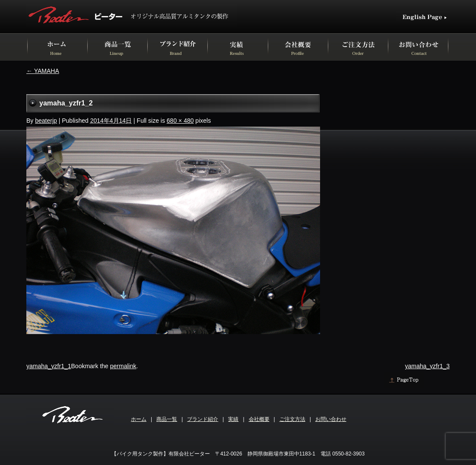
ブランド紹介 (203, 419)
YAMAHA (43, 71)
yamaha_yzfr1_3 (427, 366)
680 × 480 (180, 121)
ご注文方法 (292, 419)
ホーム (139, 419)
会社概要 (259, 419)
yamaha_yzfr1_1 (49, 366)
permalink (123, 366)
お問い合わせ (331, 419)
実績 (233, 419)
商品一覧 (167, 419)
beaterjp (46, 121)
